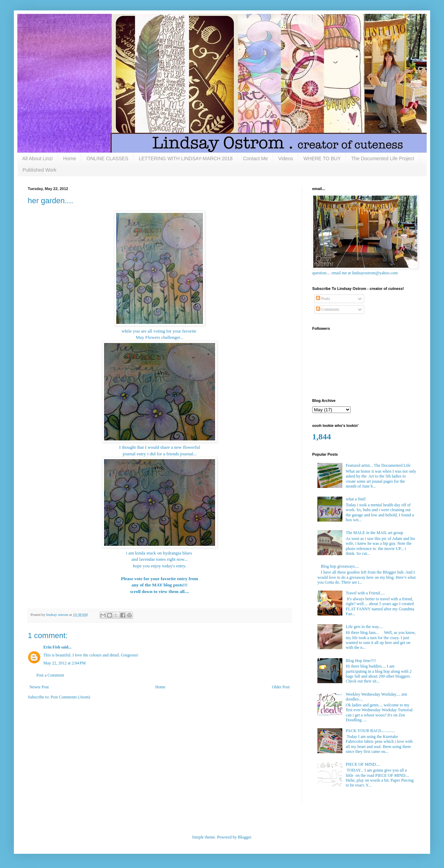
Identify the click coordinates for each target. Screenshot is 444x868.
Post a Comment (50, 675)
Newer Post (39, 687)
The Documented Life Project (382, 158)
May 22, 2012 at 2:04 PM (65, 663)
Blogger (245, 837)
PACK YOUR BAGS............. (370, 731)
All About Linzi (37, 158)
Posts (323, 299)
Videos (286, 158)
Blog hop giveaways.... (340, 566)
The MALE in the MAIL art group (375, 533)
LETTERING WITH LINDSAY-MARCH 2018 (186, 158)
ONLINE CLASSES (107, 158)
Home (70, 158)
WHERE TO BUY (322, 158)
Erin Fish (52, 647)
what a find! (356, 499)
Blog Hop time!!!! (361, 661)
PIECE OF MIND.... (363, 764)
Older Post (281, 687)
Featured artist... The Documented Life (378, 465)
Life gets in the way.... (364, 627)
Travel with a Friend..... (365, 593)
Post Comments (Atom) (70, 697)
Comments (328, 309)
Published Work (40, 170)
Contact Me (256, 158)
